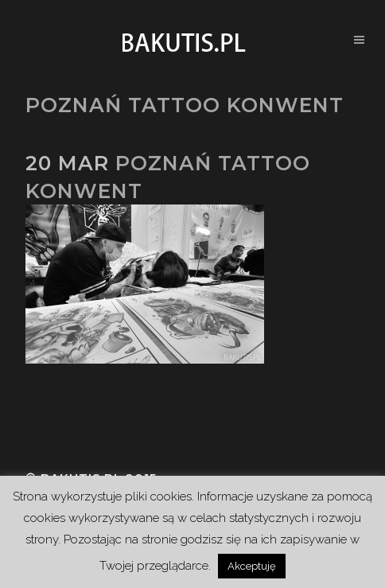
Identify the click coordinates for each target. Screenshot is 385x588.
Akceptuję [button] (252, 566)
